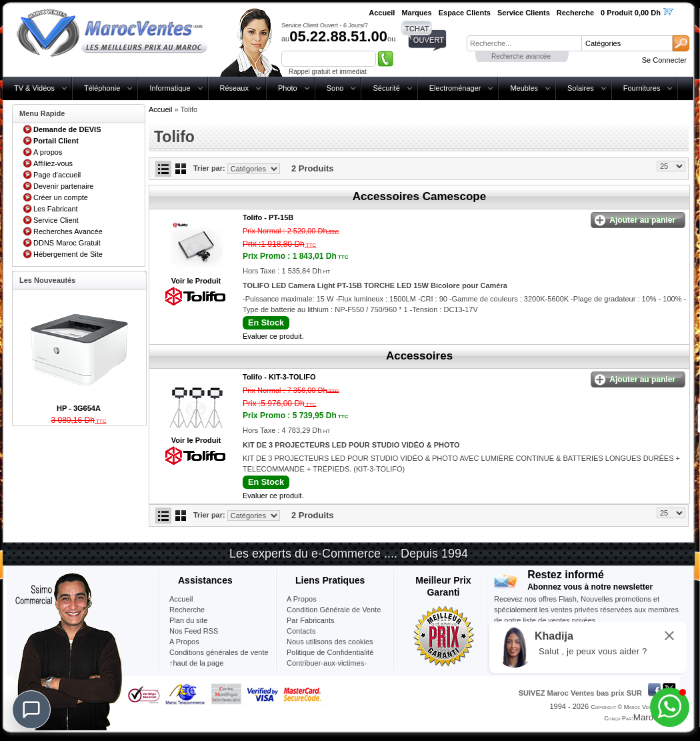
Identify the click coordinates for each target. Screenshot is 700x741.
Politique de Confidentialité (330, 652)
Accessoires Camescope (419, 196)
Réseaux (234, 88)
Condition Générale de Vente (334, 610)
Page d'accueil (57, 175)
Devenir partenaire (64, 186)
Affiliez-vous (53, 163)
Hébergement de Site (68, 254)
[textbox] (524, 43)
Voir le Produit (196, 281)
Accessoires (419, 356)
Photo (288, 88)
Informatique (170, 88)
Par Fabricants (311, 620)
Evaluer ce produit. (273, 336)
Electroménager (455, 88)
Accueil (160, 109)
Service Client (56, 220)
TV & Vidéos (34, 88)
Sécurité (386, 88)
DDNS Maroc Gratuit (67, 243)
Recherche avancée (521, 56)
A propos (48, 152)
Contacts (301, 631)
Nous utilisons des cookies (330, 642)
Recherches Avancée (68, 231)
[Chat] (31, 710)
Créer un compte (61, 197)
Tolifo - (268, 217)
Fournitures (642, 88)
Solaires (581, 88)
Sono (335, 88)
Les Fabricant (56, 209)
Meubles (524, 88)
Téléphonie (102, 88)
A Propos (302, 599)
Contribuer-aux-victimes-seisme (327, 668)
